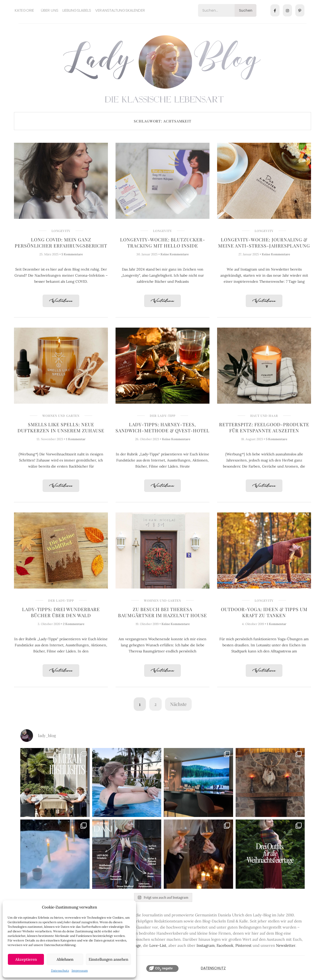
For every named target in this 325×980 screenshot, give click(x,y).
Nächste (178, 704)
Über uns (50, 10)
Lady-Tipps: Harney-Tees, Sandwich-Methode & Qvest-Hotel (162, 427)
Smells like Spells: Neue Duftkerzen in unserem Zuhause (61, 427)
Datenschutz (60, 970)
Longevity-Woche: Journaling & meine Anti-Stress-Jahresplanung (264, 243)
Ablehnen (65, 959)
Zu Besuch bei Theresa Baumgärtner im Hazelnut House (162, 612)
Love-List (158, 945)
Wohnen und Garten (61, 416)
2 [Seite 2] (156, 704)
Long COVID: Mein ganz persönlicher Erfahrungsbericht (61, 243)
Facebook (225, 945)
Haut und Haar (264, 416)
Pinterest (243, 945)
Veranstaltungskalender (120, 10)
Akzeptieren (26, 959)
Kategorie (24, 10)
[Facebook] (275, 10)
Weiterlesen (61, 301)
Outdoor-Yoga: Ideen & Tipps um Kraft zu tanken (264, 612)
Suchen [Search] (246, 10)
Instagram (206, 945)
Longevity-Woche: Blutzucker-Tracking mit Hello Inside (163, 243)
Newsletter (286, 945)
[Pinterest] (300, 10)
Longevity (61, 231)
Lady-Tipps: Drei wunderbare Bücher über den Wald (61, 612)
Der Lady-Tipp (163, 416)
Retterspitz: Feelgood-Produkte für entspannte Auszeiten (264, 427)
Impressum (80, 970)
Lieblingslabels (77, 10)
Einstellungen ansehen (108, 959)
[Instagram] (287, 10)
